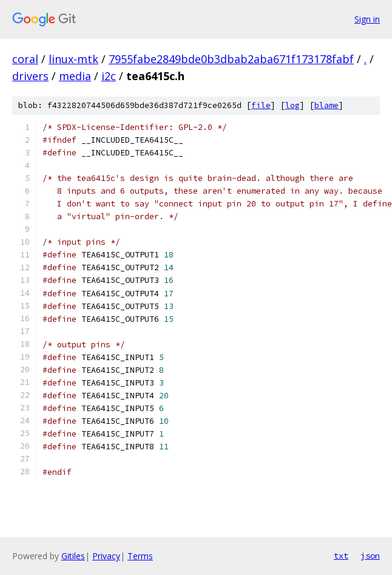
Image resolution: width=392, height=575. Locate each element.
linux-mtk (73, 59)
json (370, 556)
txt (341, 556)
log (292, 105)
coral (25, 59)
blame (326, 105)
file (261, 105)
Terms (140, 556)
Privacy (106, 556)
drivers (30, 76)
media (75, 76)
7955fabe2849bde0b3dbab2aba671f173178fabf (231, 59)
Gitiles (73, 556)
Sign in (367, 19)
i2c (109, 76)
